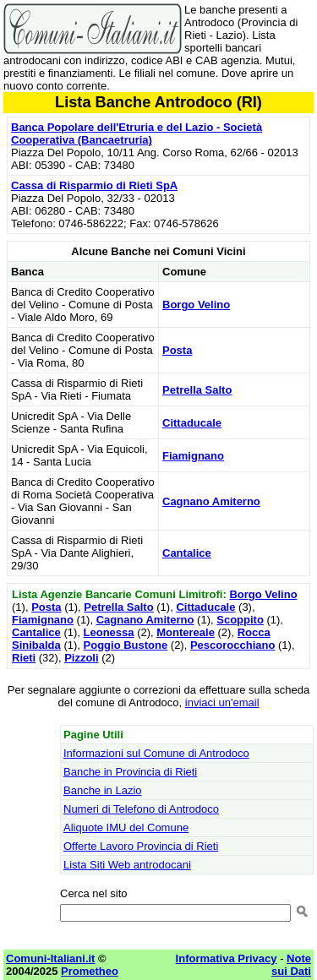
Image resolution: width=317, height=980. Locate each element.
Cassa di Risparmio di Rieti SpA (94, 185)
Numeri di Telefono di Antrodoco (141, 809)
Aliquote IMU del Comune (126, 828)
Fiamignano (193, 456)
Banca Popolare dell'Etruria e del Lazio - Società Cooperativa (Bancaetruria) (137, 133)
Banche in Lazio (103, 790)
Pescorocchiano (232, 645)
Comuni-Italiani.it (50, 958)
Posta (177, 350)
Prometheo (90, 971)
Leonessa (109, 632)
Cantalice (187, 553)
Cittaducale (192, 423)
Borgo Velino (196, 305)
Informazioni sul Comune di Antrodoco (156, 753)
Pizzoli (81, 658)
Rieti (24, 658)
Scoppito (240, 620)
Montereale (186, 632)
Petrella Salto (197, 390)
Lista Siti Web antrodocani (127, 865)
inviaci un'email (222, 702)
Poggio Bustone (126, 645)
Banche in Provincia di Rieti (130, 772)
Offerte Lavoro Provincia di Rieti (141, 846)
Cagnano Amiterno (211, 501)
